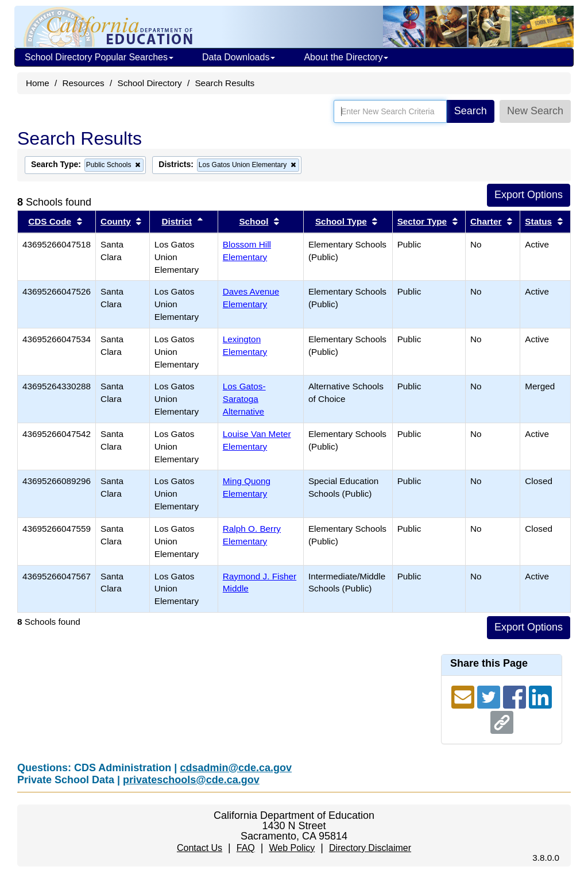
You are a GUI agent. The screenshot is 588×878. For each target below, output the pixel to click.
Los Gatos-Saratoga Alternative (244, 399)
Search (471, 111)
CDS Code (50, 221)
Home (38, 83)
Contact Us (200, 848)
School (254, 221)
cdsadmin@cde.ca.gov (236, 768)
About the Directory (346, 57)
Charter (486, 221)
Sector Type (422, 221)
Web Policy (292, 848)
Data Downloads (239, 57)
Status (538, 221)
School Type (341, 221)
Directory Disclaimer (370, 848)
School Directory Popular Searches (99, 57)
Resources (84, 83)
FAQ (246, 848)
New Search (535, 111)
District (177, 221)
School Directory (149, 83)
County (116, 221)
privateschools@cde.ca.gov (191, 780)
